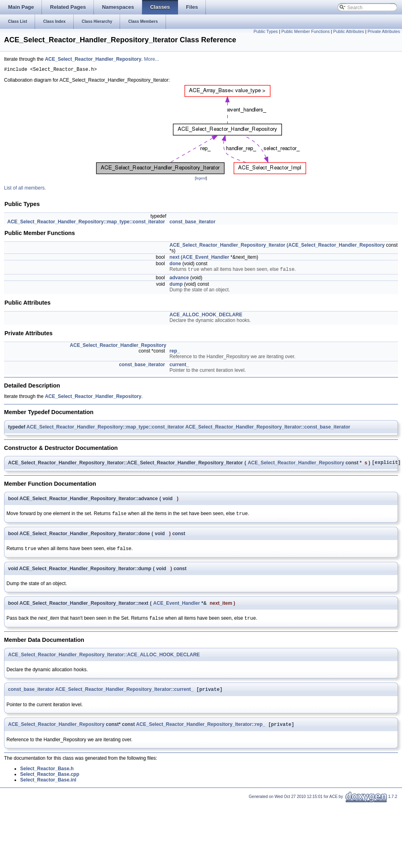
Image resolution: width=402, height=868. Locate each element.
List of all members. (25, 189)
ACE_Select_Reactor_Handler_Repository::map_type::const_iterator (86, 223)
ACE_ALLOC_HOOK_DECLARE (206, 317)
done (175, 265)
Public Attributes (348, 31)
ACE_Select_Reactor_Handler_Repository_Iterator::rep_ (201, 732)
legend (201, 179)
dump (176, 286)
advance (179, 280)
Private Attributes (384, 31)
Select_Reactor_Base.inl (48, 787)
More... (152, 59)
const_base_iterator (193, 223)
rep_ (175, 353)
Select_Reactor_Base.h (47, 776)
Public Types (265, 31)
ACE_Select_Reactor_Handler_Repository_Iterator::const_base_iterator (268, 429)
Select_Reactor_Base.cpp (50, 781)
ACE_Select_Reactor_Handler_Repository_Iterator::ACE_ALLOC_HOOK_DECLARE (104, 660)
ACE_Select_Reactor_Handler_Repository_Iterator (227, 246)
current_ (179, 367)
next (175, 258)
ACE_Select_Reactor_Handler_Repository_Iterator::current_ (124, 696)
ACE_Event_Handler (206, 258)
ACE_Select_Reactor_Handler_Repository (93, 59)
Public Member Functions (305, 31)
